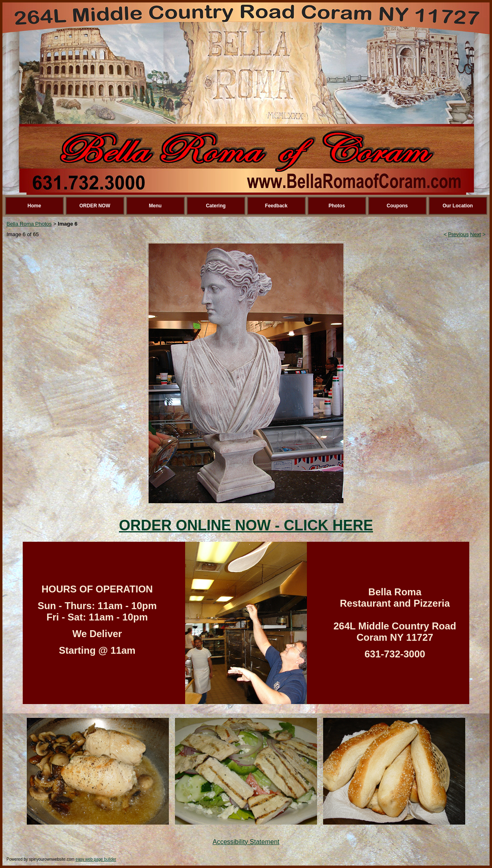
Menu (155, 206)
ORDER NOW (95, 206)
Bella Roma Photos (29, 224)
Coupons (397, 206)
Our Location (458, 206)
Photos (337, 206)
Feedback (276, 206)
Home (34, 206)
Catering (216, 206)
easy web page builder (96, 859)
